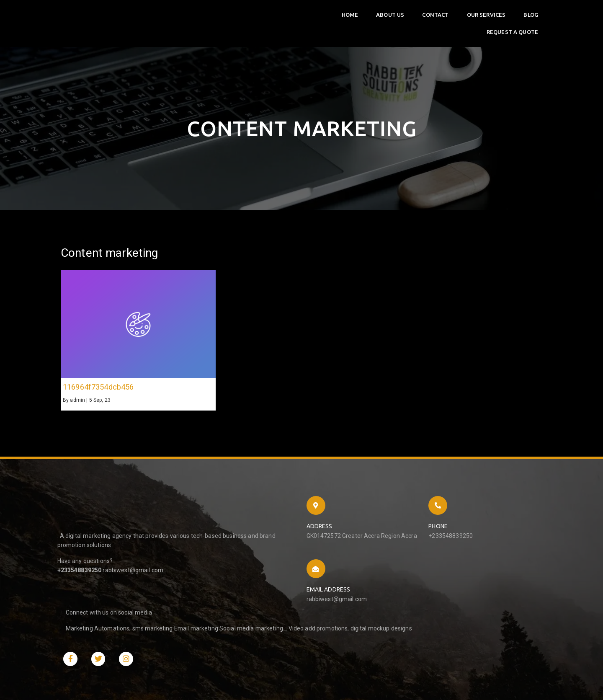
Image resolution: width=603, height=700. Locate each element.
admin (77, 402)
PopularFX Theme (164, 668)
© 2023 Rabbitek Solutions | (100, 668)
